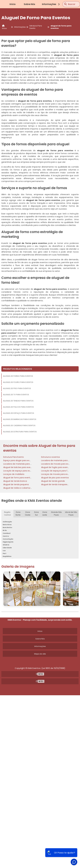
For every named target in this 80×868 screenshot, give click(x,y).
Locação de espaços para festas (57, 471)
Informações (51, 4)
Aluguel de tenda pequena (16, 484)
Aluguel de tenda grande (53, 481)
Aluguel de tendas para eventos (18, 401)
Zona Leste (45, 514)
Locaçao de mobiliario (14, 474)
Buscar (72, 4)
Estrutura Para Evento (14, 457)
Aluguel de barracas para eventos (20, 419)
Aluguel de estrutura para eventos (20, 432)
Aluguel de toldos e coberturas (18, 488)
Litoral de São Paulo (71, 514)
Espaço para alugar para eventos (19, 460)
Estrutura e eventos (51, 457)
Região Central (7, 514)
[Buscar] (66, 4)
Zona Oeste (28, 514)
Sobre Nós (29, 4)
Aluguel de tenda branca (15, 481)
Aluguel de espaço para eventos (19, 413)
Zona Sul (36, 514)
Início (13, 4)
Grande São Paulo (56, 514)
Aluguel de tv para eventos (16, 395)
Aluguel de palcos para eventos (18, 407)
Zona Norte (18, 514)
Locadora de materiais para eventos (59, 460)
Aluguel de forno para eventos (18, 376)
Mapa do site (40, 654)
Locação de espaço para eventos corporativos (26, 471)
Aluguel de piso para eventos (17, 388)
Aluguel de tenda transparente (56, 484)
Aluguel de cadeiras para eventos (19, 425)
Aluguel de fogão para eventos (18, 382)
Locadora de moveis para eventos (58, 464)
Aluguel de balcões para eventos (19, 467)
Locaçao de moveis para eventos (57, 474)
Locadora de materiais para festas (20, 464)
